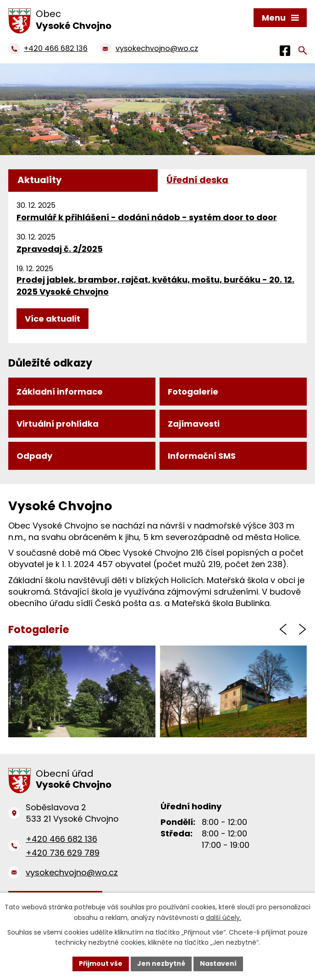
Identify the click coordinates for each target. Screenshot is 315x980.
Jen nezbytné (161, 963)
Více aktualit (52, 319)
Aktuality (40, 180)
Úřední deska (197, 180)
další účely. (224, 918)
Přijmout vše (101, 963)
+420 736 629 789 (63, 853)
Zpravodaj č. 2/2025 (60, 249)
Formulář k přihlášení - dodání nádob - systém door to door (147, 217)
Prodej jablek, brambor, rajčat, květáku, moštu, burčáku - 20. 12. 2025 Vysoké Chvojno (155, 285)
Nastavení (218, 963)
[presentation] (283, 629)
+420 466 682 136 (61, 839)
